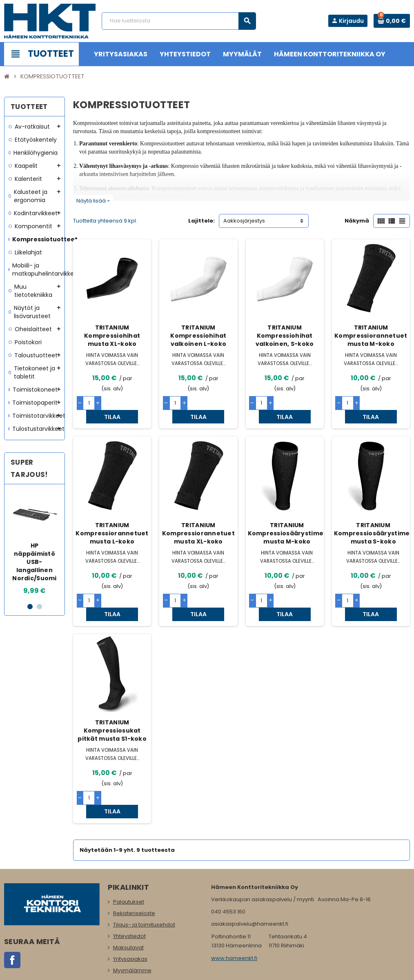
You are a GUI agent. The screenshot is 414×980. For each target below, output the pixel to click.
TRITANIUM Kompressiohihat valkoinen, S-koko (285, 336)
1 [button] (30, 607)
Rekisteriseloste (134, 873)
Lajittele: (201, 221)
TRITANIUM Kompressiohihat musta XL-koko (112, 336)
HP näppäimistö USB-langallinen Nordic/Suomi (34, 562)
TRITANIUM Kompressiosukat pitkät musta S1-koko (112, 704)
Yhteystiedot (129, 896)
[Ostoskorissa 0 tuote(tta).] (392, 21)
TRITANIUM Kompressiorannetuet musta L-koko (112, 519)
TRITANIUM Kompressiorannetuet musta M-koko (371, 336)
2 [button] (39, 607)
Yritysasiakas (130, 919)
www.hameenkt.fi (234, 918)
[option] (34, 543)
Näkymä (357, 221)
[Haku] (179, 21)
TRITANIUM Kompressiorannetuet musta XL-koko (198, 519)
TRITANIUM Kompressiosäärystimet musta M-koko (287, 519)
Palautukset (129, 861)
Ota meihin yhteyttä (139, 941)
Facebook (12, 920)
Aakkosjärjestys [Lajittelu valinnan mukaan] (244, 221)
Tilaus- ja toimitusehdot (144, 884)
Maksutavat (128, 907)
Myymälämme (132, 930)
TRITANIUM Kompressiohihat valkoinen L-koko (198, 336)
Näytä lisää (93, 201)
